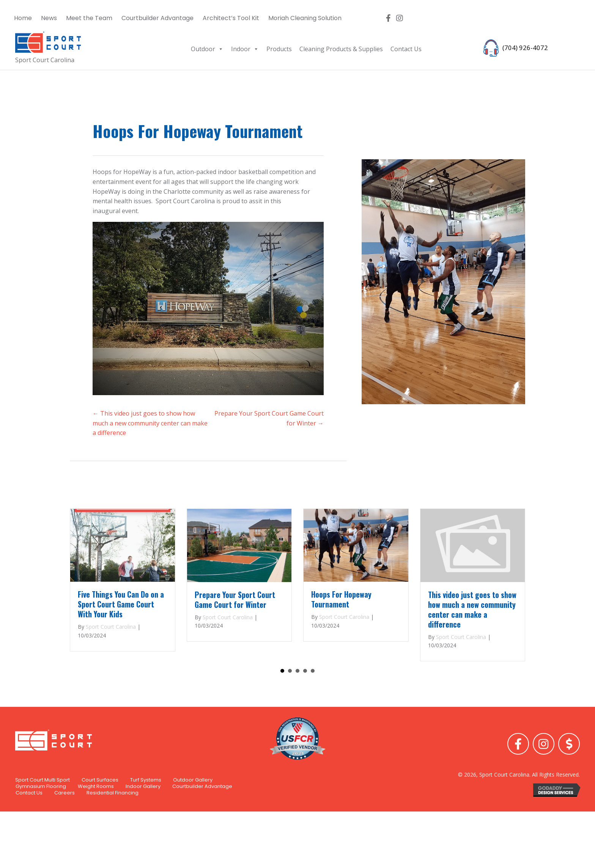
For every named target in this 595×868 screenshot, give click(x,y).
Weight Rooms (96, 818)
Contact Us (406, 49)
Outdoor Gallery (193, 812)
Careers (65, 824)
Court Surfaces (100, 812)
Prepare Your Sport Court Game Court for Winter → (269, 418)
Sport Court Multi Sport (42, 812)
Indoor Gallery (143, 818)
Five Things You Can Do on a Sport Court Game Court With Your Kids (121, 604)
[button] (388, 18)
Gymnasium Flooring (41, 818)
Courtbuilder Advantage (202, 818)
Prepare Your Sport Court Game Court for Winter (235, 600)
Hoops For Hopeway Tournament (341, 599)
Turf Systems (146, 812)
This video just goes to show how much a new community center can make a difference (472, 609)
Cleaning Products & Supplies (341, 49)
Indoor (245, 49)
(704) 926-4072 (523, 47)
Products (279, 49)
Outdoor (207, 49)
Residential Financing (113, 824)
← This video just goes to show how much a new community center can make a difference (150, 423)
